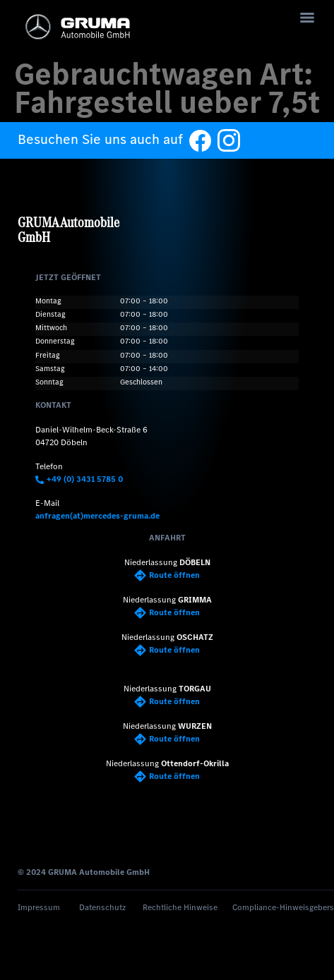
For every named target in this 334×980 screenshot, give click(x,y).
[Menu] (307, 18)
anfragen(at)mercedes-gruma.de (97, 516)
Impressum (39, 907)
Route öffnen (167, 575)
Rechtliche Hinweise (180, 907)
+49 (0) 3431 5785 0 (79, 479)
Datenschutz (102, 907)
